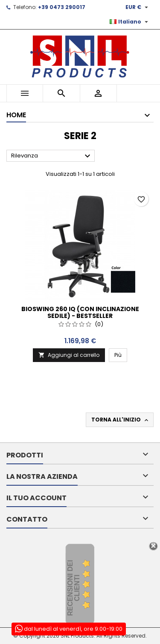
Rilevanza (52, 156)
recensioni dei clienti (74, 588)
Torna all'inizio (121, 420)
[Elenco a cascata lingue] (130, 22)
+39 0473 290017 (62, 7)
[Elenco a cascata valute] (138, 7)
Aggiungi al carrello (69, 355)
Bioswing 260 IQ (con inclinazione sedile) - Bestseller (80, 312)
